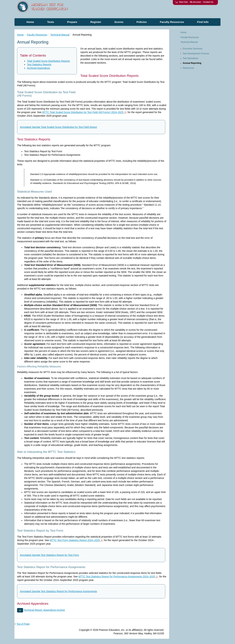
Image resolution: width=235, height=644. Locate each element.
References (188, 68)
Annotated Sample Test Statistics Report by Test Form (49, 555)
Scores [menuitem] (119, 22)
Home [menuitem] (30, 22)
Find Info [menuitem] (203, 22)
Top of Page (23, 624)
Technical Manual (60, 35)
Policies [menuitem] (142, 22)
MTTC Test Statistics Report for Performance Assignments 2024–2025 (118, 577)
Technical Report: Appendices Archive (44, 610)
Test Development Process (196, 54)
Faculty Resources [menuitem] (172, 22)
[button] (20, 610)
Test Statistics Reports (39, 64)
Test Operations (190, 58)
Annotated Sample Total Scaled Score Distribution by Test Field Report (58, 127)
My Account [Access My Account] (195, 2)
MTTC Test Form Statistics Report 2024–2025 (76, 540)
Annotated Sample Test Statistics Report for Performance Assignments (58, 591)
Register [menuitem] (96, 22)
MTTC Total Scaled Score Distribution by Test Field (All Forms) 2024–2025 (85, 112)
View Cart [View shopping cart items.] (181, 2)
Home (20, 35)
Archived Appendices (38, 68)
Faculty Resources (37, 35)
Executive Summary (193, 49)
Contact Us (208, 2)
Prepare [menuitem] (72, 22)
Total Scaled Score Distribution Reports (48, 61)
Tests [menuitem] (50, 22)
